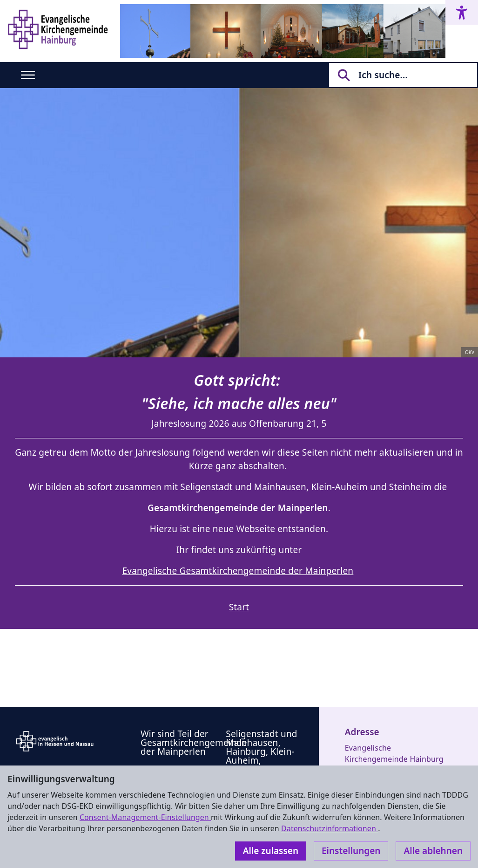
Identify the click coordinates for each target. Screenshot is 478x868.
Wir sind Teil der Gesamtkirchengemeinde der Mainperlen (194, 743)
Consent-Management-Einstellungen (145, 817)
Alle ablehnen (433, 851)
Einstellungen (351, 851)
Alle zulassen (271, 851)
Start (239, 607)
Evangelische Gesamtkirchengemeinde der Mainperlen (238, 571)
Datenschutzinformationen (330, 828)
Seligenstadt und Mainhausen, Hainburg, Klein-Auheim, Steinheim (261, 752)
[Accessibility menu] (462, 12)
